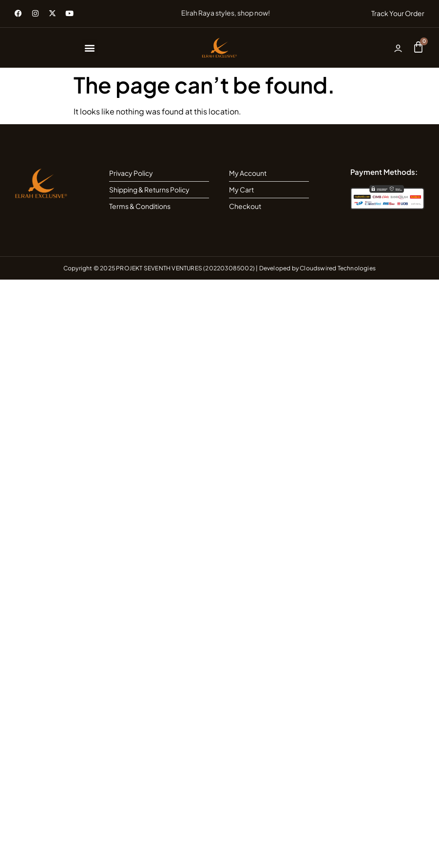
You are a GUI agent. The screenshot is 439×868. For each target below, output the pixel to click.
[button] (90, 47)
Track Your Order (398, 13)
